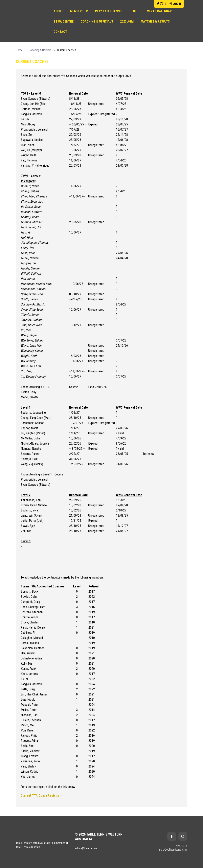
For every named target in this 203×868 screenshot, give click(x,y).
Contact (60, 32)
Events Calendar (159, 11)
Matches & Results (155, 21)
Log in (175, 4)
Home (19, 50)
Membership (79, 11)
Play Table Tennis (109, 11)
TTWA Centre (64, 21)
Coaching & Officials (97, 21)
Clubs (134, 11)
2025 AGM (127, 21)
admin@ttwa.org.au (86, 848)
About (58, 11)
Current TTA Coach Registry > (41, 795)
